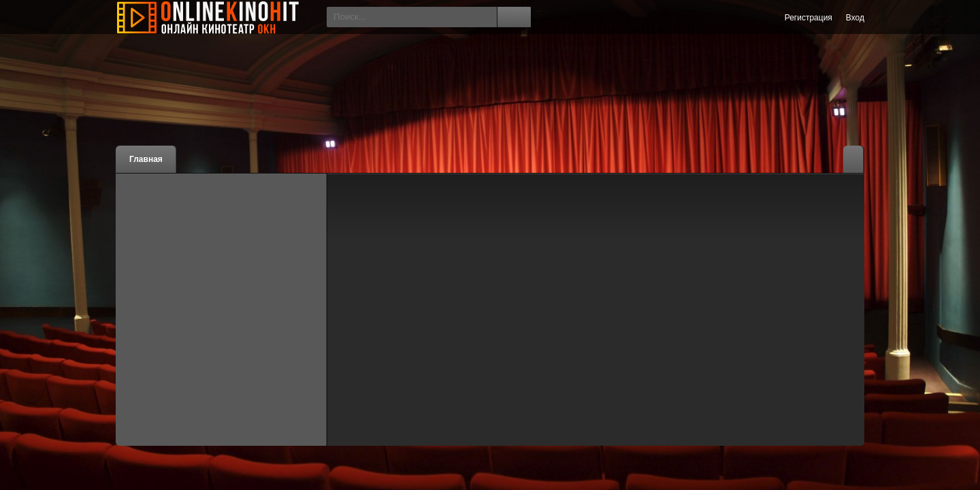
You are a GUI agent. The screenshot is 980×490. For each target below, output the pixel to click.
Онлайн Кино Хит (218, 17)
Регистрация (808, 18)
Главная (146, 159)
